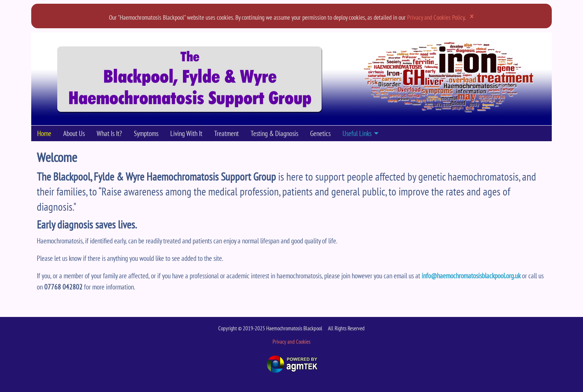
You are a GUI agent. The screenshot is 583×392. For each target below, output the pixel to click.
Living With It (186, 133)
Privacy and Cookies (291, 341)
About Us (74, 133)
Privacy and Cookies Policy (436, 17)
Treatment (226, 133)
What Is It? (109, 133)
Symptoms (146, 133)
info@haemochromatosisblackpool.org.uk (471, 276)
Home (44, 133)
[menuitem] (44, 133)
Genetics (320, 133)
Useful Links (357, 133)
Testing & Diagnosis (274, 133)
